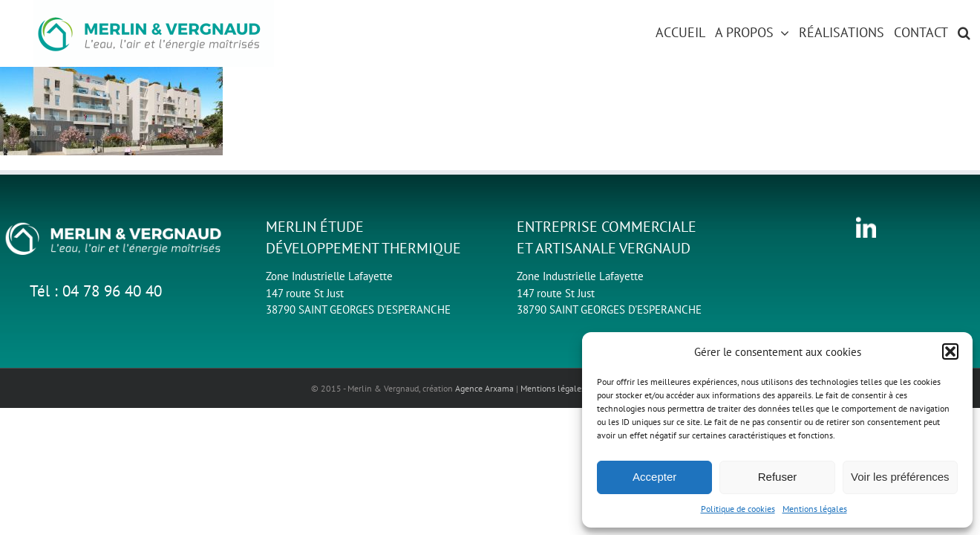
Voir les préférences (900, 477)
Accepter (654, 477)
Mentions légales (815, 509)
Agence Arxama (484, 388)
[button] (950, 351)
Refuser (778, 477)
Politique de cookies (738, 509)
